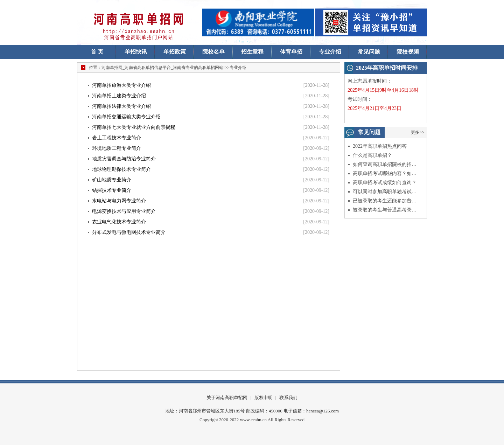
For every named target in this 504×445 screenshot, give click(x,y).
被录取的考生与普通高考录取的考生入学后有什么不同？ (385, 210)
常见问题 (369, 52)
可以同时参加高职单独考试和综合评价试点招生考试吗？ (385, 192)
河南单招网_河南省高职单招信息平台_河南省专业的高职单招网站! (163, 68)
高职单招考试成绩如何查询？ (385, 183)
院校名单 (213, 52)
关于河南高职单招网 (227, 398)
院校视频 (408, 52)
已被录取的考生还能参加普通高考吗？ (385, 201)
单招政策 (175, 52)
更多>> (418, 132)
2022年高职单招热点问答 (380, 146)
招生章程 (252, 52)
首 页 (97, 52)
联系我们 (288, 398)
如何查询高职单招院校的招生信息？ (385, 164)
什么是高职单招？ (372, 155)
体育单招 (291, 52)
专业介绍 (330, 52)
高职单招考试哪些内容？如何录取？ (385, 173)
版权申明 (264, 398)
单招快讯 (136, 52)
